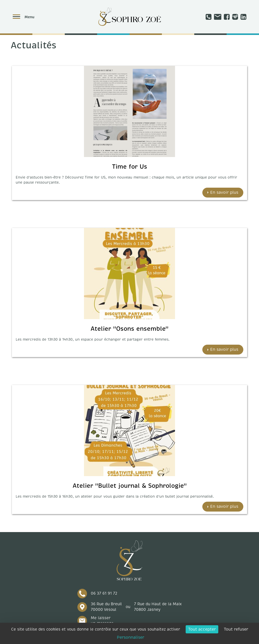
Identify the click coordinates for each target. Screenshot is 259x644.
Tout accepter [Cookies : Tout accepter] (202, 629)
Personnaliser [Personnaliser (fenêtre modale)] (131, 637)
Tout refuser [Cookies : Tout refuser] (236, 629)
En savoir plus (224, 192)
